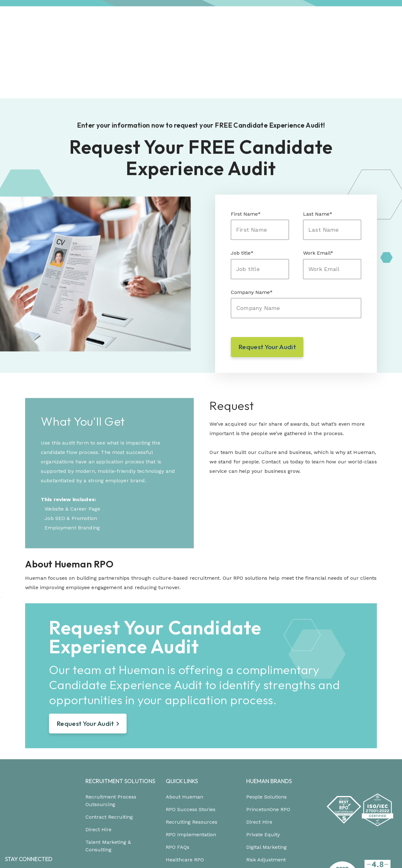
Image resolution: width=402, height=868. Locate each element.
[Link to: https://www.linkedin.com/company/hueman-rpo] (323, 853)
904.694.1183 (26, 783)
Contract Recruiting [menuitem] (109, 774)
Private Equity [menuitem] (263, 791)
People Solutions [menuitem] (266, 754)
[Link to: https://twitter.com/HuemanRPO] (358, 852)
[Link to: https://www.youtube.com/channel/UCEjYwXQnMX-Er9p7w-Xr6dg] (376, 853)
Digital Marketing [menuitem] (266, 804)
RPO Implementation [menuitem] (191, 791)
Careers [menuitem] (127, 849)
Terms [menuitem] (40, 853)
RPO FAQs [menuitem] (178, 804)
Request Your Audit (88, 680)
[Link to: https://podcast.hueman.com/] (393, 853)
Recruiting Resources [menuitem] (192, 779)
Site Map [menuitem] (96, 852)
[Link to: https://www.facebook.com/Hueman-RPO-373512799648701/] (307, 853)
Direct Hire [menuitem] (98, 786)
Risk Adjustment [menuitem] (266, 817)
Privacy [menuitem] (13, 853)
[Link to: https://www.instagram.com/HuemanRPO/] (340, 853)
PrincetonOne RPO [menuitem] (268, 766)
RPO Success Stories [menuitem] (191, 766)
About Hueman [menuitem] (185, 754)
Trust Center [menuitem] (66, 852)
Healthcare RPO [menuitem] (185, 817)
